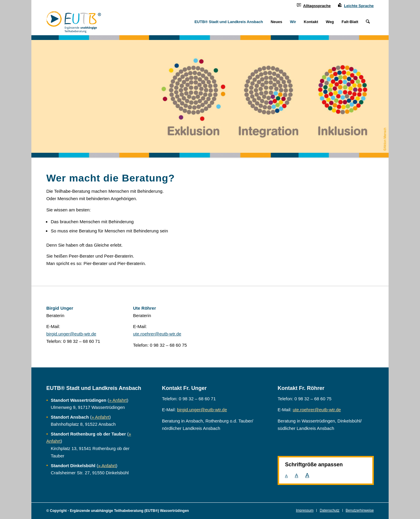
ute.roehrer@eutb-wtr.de (157, 334)
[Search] (368, 22)
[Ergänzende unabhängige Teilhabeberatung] (74, 22)
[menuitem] (313, 5)
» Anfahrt (118, 400)
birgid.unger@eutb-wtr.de (71, 334)
